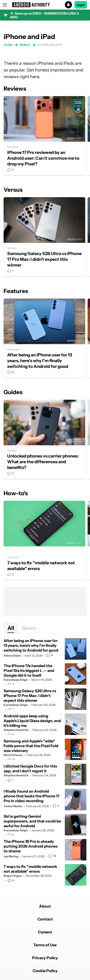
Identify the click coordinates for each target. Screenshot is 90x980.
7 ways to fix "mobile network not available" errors (44, 540)
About (45, 906)
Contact (45, 919)
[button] (45, 5)
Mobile (25, 45)
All (11, 628)
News (29, 628)
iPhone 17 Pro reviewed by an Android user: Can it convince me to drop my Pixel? (44, 136)
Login (81, 5)
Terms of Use (45, 945)
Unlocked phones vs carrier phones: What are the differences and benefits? (44, 439)
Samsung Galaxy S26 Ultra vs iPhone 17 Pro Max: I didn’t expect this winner (44, 237)
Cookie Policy (45, 971)
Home (8, 45)
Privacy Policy (45, 958)
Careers (45, 932)
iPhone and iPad (50, 45)
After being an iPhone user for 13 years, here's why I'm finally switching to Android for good (44, 338)
